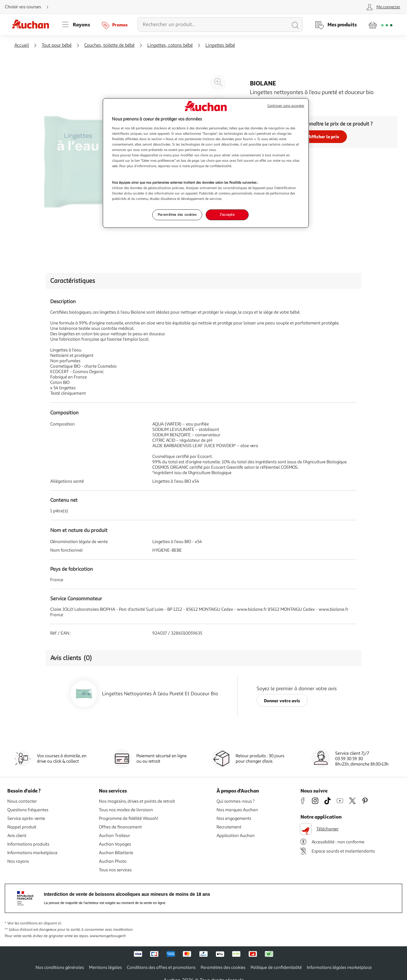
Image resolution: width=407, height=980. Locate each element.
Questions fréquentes (28, 810)
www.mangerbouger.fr (108, 936)
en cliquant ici (50, 923)
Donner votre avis (282, 701)
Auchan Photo (113, 861)
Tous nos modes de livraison (126, 810)
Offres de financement (120, 827)
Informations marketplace (32, 853)
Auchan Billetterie (116, 853)
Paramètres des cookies (223, 967)
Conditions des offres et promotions (161, 967)
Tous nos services (115, 870)
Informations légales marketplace (339, 967)
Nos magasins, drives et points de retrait (137, 801)
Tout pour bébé (57, 45)
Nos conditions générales (60, 967)
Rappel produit (22, 827)
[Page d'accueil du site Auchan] (33, 24)
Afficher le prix (324, 136)
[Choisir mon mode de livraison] (29, 7)
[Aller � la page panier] (380, 24)
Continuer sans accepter (286, 106)
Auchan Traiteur (114, 836)
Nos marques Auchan (237, 810)
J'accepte (227, 214)
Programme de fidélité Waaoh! (129, 818)
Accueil (22, 45)
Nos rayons (18, 861)
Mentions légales (105, 967)
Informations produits (28, 844)
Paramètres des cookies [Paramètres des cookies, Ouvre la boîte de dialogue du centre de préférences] (177, 214)
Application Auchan (236, 836)
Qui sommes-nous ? (236, 801)
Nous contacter (22, 801)
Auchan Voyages (115, 844)
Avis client (17, 836)
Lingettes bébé (220, 45)
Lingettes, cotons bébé (170, 45)
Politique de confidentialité (276, 967)
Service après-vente (26, 818)
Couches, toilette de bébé (109, 45)
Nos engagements (234, 818)
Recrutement (229, 827)
